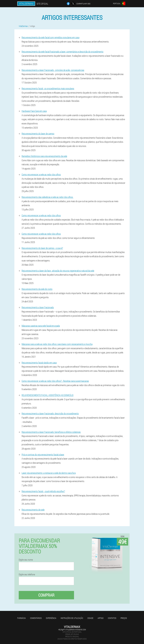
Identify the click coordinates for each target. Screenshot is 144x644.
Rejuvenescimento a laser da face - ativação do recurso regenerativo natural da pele (58, 271)
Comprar (46, 595)
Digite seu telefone (27, 574)
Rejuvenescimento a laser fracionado (38, 307)
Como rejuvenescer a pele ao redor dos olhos (41, 174)
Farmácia (22, 618)
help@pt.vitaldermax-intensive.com (72, 630)
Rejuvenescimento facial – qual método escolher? (43, 491)
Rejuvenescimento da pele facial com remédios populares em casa (50, 37)
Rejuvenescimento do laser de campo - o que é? (42, 248)
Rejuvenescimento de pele (33, 510)
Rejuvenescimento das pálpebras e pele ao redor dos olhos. (47, 197)
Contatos (112, 618)
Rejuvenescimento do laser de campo (38, 134)
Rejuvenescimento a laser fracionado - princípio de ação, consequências (53, 70)
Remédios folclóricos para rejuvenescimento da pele (44, 156)
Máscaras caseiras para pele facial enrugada (41, 326)
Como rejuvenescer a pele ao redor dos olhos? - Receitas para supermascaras (55, 381)
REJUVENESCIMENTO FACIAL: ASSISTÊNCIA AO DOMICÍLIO (48, 395)
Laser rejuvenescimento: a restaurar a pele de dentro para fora (49, 473)
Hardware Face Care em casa (34, 111)
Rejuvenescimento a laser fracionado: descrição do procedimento (50, 413)
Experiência (51, 618)
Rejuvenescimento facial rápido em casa (39, 363)
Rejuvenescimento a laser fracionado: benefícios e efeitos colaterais (51, 432)
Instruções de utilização (72, 618)
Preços (124, 618)
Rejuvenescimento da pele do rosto (37, 289)
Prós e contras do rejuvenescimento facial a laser (43, 455)
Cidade (90, 618)
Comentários (36, 618)
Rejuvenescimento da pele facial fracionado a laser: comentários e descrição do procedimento (62, 52)
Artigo (101, 618)
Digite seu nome (26, 560)
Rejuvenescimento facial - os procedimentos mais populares (48, 88)
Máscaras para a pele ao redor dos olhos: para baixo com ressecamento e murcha (57, 344)
